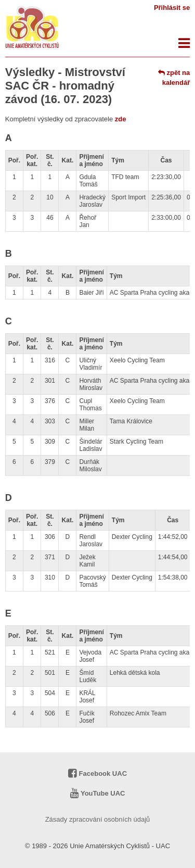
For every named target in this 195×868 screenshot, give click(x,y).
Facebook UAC (97, 773)
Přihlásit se (172, 8)
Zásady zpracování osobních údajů (98, 819)
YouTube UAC (98, 793)
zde (121, 119)
